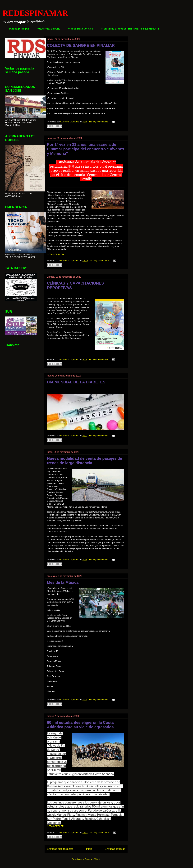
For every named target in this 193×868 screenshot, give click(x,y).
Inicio (89, 849)
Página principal (19, 29)
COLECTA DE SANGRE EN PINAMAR (81, 45)
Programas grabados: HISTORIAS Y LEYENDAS (130, 29)
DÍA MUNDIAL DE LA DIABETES (76, 382)
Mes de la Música (63, 582)
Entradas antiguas (115, 849)
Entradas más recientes (60, 849)
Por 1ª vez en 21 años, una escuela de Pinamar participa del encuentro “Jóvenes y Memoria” (86, 149)
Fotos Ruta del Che (49, 29)
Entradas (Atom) (93, 859)
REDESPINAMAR (35, 13)
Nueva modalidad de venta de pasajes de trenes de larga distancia (85, 461)
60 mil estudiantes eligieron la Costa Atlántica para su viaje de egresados (80, 725)
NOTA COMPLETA (56, 254)
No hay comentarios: (99, 122)
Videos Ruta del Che (80, 29)
